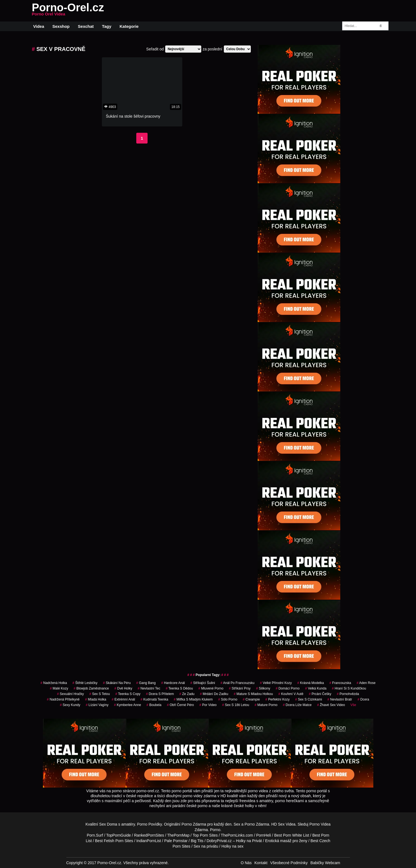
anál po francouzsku (237, 683)
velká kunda (316, 688)
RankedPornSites (149, 835)
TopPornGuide (119, 835)
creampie (251, 699)
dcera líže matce (297, 705)
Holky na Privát (249, 841)
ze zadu (187, 694)
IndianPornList (149, 841)
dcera (363, 699)
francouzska (340, 683)
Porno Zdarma (194, 824)
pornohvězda (348, 694)
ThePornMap (178, 835)
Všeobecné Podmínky (289, 863)
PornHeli (264, 835)
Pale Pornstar (176, 841)
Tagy (107, 26)
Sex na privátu (206, 846)
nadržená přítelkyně (63, 699)
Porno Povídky (149, 824)
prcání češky (320, 694)
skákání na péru (117, 683)
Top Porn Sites (205, 835)
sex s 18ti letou (236, 705)
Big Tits (197, 841)
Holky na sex (232, 846)
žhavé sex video (331, 705)
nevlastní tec (149, 688)
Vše (353, 705)
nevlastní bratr (340, 699)
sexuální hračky (70, 694)
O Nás (246, 863)
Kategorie (129, 26)
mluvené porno (211, 688)
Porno (215, 830)
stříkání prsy (240, 688)
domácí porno (288, 688)
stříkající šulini (202, 683)
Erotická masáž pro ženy (286, 841)
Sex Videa (287, 824)
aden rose (366, 683)
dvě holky (123, 688)
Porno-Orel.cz (68, 11)
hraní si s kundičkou (349, 688)
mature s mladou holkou (253, 694)
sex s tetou (100, 694)
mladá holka (96, 699)
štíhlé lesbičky (85, 683)
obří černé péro (180, 705)
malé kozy (59, 688)
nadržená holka (54, 683)
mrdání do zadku (214, 694)
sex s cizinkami (308, 699)
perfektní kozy (278, 699)
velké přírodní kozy (276, 683)
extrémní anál (123, 699)
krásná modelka (311, 683)
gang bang (146, 683)
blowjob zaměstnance (91, 688)
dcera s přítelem (160, 694)
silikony (263, 688)
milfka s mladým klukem (193, 699)
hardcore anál (173, 683)
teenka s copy (128, 694)
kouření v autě (291, 694)
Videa (39, 26)
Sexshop (61, 26)
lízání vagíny (97, 705)
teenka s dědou (179, 688)
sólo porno (228, 699)
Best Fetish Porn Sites (114, 841)
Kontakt (261, 863)
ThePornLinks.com (237, 835)
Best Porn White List (292, 835)
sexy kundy (70, 705)
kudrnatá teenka (154, 699)
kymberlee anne (127, 705)
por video (208, 705)
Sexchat (86, 26)
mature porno (266, 705)
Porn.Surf (95, 835)
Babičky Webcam (325, 863)
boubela (154, 705)
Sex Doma (108, 824)
